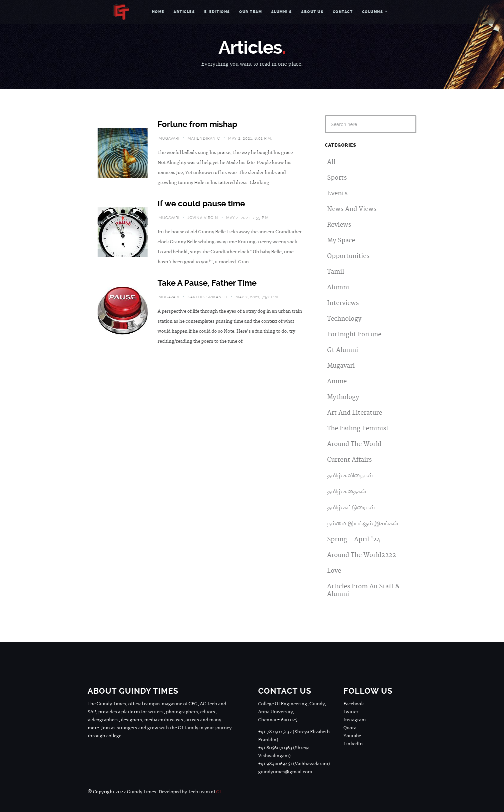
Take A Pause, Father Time (207, 283)
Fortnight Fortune (354, 334)
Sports (337, 178)
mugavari (169, 138)
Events (337, 193)
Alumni (338, 287)
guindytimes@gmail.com (285, 772)
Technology (344, 319)
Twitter (351, 712)
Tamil (336, 272)
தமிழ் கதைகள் (347, 491)
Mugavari (341, 366)
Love (334, 571)
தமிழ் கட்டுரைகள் (351, 507)
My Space (341, 240)
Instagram (355, 720)
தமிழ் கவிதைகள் (350, 475)
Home (158, 12)
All (331, 162)
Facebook (354, 704)
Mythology (343, 397)
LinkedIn (353, 744)
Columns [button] (373, 12)
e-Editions (217, 12)
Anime (337, 381)
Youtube (352, 736)
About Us (312, 12)
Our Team (251, 12)
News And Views (352, 209)
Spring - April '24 (354, 539)
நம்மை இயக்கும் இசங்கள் (363, 523)
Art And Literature (355, 413)
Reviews (339, 225)
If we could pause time (201, 204)
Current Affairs (349, 460)
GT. (220, 792)
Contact (343, 12)
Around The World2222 (362, 555)
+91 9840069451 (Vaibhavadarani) (294, 764)
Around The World (354, 444)
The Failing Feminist (358, 428)
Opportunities (348, 256)
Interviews (343, 303)
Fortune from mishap (197, 124)
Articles (184, 12)
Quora (350, 728)
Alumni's (282, 12)
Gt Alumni (343, 350)
